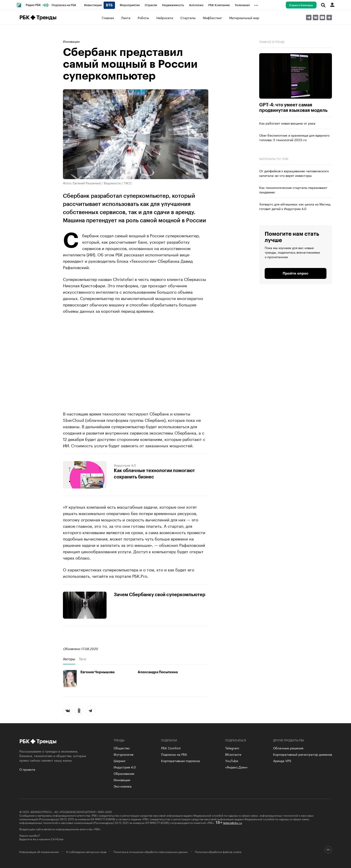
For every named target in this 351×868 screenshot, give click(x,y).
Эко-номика (123, 786)
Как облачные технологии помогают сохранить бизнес (154, 474)
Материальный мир (244, 18)
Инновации (71, 41)
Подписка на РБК (174, 754)
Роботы (143, 18)
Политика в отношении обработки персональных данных (151, 852)
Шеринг (120, 760)
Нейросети (165, 18)
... (256, 4)
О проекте (27, 769)
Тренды (46, 18)
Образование (124, 773)
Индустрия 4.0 (125, 465)
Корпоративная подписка (180, 760)
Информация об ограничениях (39, 852)
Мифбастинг (212, 18)
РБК (24, 18)
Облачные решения (288, 748)
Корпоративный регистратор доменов (302, 754)
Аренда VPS (282, 760)
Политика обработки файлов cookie (218, 852)
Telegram (232, 748)
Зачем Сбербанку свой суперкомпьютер (160, 595)
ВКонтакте (233, 754)
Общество (122, 748)
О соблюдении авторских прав (86, 852)
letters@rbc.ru (233, 822)
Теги (82, 659)
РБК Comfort (171, 748)
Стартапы (188, 18)
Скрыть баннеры (301, 5)
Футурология (123, 754)
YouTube (232, 760)
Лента (126, 18)
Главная (108, 18)
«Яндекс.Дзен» (236, 767)
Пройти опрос (295, 273)
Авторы (69, 659)
